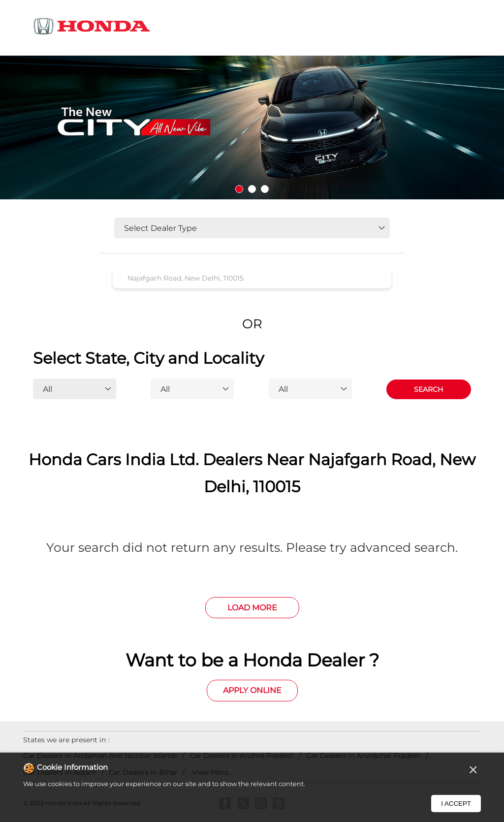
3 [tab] (265, 189)
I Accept (456, 804)
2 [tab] (252, 189)
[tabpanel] (252, 127)
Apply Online (252, 690)
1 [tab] (239, 189)
